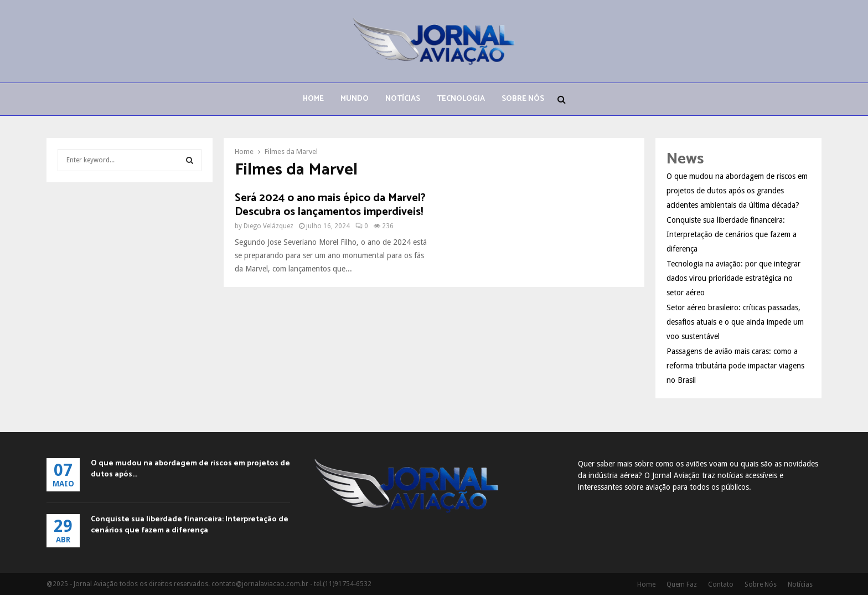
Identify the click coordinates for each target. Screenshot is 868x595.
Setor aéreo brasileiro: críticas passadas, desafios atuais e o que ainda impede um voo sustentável (735, 322)
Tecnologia (461, 99)
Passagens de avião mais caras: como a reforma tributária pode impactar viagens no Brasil (735, 366)
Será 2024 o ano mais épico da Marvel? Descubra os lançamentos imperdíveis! (330, 205)
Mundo (355, 99)
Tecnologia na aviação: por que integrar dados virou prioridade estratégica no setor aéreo (733, 278)
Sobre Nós (523, 99)
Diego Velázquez (268, 226)
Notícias (403, 99)
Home (313, 99)
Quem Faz (682, 584)
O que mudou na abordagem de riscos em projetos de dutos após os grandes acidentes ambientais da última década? (737, 191)
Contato (721, 584)
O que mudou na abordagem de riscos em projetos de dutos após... (190, 469)
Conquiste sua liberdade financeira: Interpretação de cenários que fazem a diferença (732, 234)
